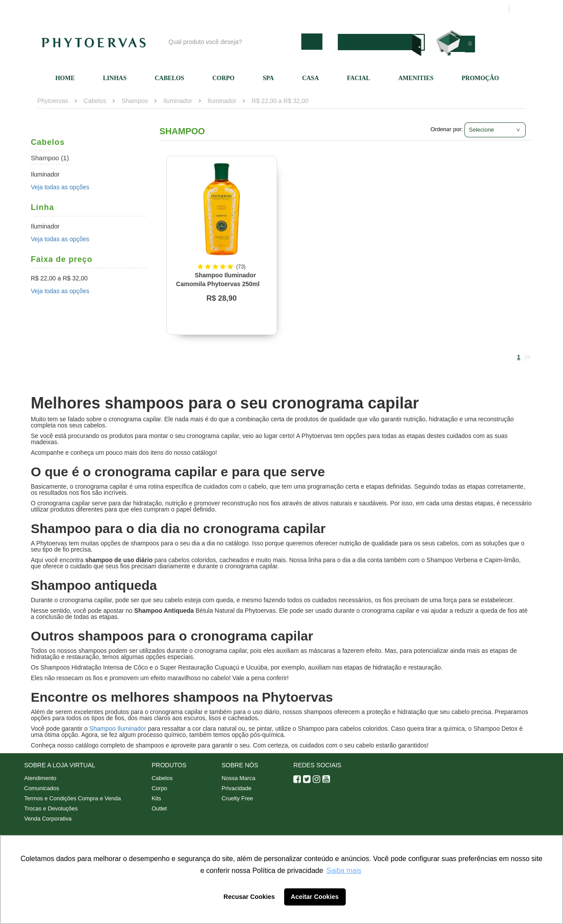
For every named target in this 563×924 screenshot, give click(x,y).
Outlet (159, 808)
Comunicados (42, 788)
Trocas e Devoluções (51, 808)
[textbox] (233, 42)
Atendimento (372, 9)
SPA (268, 78)
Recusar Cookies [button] (249, 897)
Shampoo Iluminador (118, 729)
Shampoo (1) (50, 158)
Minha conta (419, 9)
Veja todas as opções (60, 187)
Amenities (416, 78)
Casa (311, 78)
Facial (359, 78)
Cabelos (170, 78)
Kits (157, 798)
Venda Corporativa (48, 819)
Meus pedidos (468, 9)
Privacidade (237, 788)
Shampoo (135, 101)
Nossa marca (323, 9)
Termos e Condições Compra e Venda (73, 798)
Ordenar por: (447, 129)
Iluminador (177, 101)
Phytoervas (53, 101)
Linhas (115, 78)
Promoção (481, 78)
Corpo (224, 78)
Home (65, 78)
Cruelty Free (238, 798)
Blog (285, 9)
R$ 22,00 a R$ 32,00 (280, 101)
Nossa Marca (239, 778)
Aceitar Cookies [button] (315, 897)
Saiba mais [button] (344, 871)
